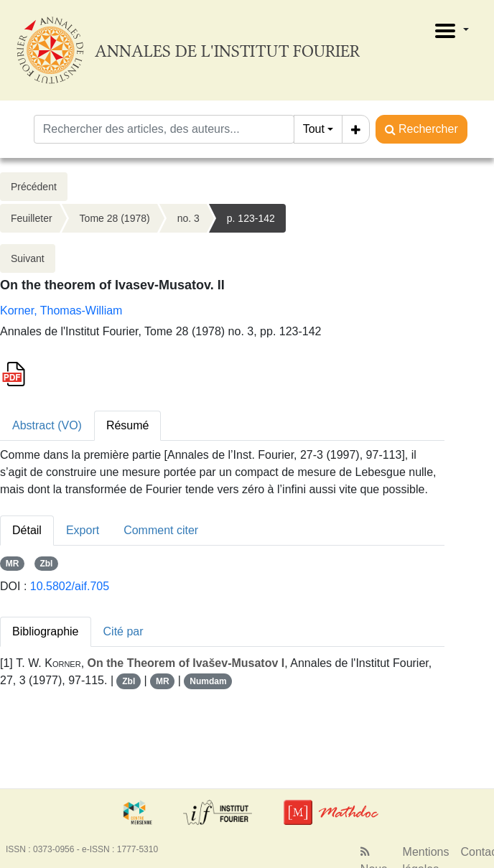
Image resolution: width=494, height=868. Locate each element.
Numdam (208, 681)
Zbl (46, 564)
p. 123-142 (251, 218)
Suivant (28, 258)
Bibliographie (46, 631)
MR (13, 564)
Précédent (34, 187)
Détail (27, 530)
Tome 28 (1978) (115, 218)
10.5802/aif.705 (70, 586)
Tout (314, 129)
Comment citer (161, 530)
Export (83, 530)
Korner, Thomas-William (61, 311)
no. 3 (188, 218)
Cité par (124, 631)
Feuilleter (32, 218)
